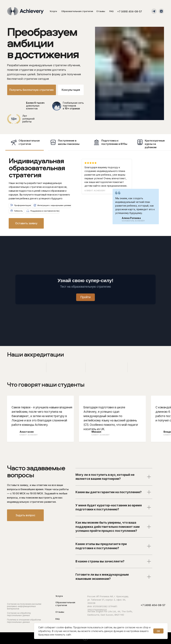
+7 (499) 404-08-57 (130, 11)
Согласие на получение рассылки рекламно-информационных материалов (24, 606)
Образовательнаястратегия (29, 142)
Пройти (85, 297)
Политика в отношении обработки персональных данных (24, 621)
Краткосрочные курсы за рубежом (155, 144)
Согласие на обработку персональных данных (19, 614)
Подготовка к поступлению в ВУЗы (114, 142)
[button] (71, 90)
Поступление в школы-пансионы (69, 142)
